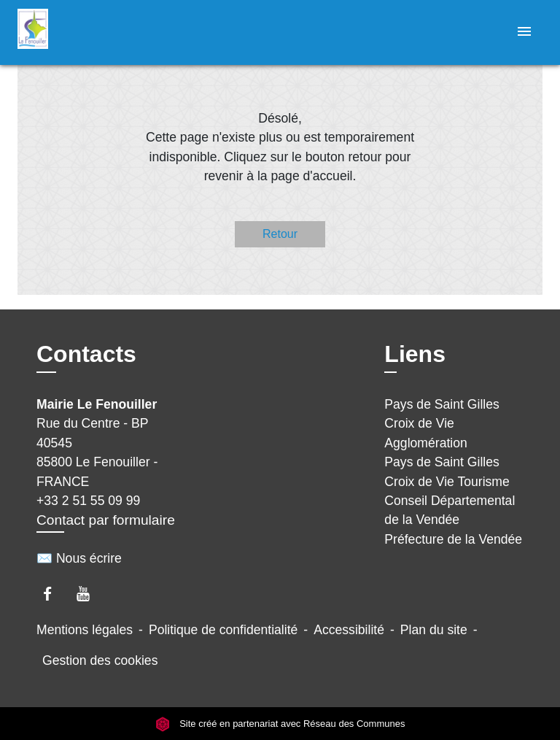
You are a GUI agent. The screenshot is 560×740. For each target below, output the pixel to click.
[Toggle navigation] (524, 32)
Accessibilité (349, 630)
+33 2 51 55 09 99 (88, 501)
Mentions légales (85, 630)
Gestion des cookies (100, 660)
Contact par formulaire (106, 520)
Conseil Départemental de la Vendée (450, 510)
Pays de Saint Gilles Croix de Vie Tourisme (447, 471)
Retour (280, 234)
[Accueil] (72, 32)
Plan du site (434, 630)
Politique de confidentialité (223, 630)
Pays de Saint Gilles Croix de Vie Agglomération (442, 424)
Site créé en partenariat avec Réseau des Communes (280, 724)
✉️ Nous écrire (79, 558)
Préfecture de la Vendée (453, 539)
